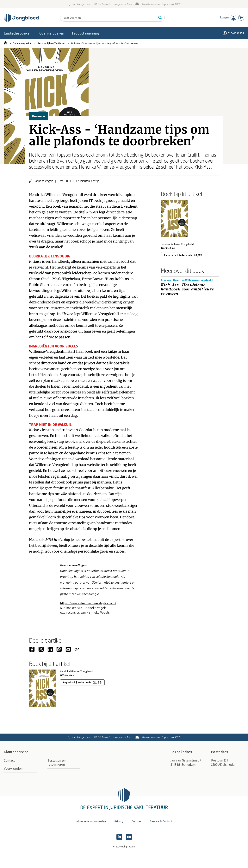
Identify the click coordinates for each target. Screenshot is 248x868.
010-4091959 (236, 33)
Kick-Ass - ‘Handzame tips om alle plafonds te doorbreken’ (105, 43)
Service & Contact (161, 822)
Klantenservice (16, 752)
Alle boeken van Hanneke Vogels (83, 608)
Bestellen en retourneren (57, 763)
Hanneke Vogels (43, 181)
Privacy (119, 822)
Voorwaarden (13, 769)
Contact (9, 761)
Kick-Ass (168, 248)
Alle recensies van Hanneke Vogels (85, 613)
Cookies (137, 822)
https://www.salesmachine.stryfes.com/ (88, 603)
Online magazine (22, 43)
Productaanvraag (85, 33)
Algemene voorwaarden (91, 822)
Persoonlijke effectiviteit (51, 43)
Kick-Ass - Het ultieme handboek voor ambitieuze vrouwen (187, 289)
